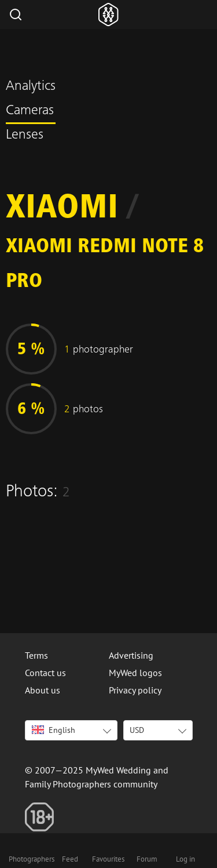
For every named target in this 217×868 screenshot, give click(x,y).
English (54, 730)
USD (137, 730)
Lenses (25, 136)
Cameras (30, 111)
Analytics (31, 87)
